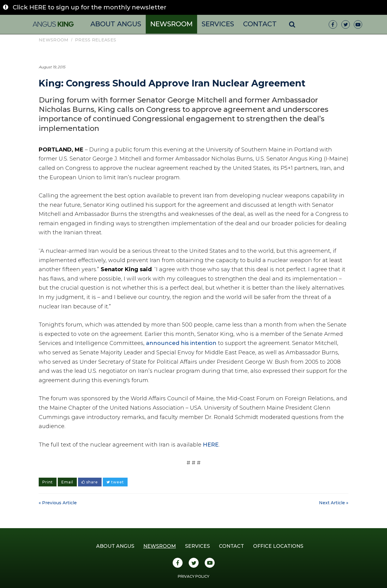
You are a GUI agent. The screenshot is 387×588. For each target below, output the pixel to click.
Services (218, 24)
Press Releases (96, 40)
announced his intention (181, 343)
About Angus (116, 24)
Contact (260, 24)
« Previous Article (58, 503)
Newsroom (171, 24)
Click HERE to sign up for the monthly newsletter (89, 7)
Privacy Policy (193, 576)
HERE (211, 445)
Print (48, 482)
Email (67, 482)
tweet (115, 482)
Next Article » (334, 503)
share (90, 482)
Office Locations (278, 546)
